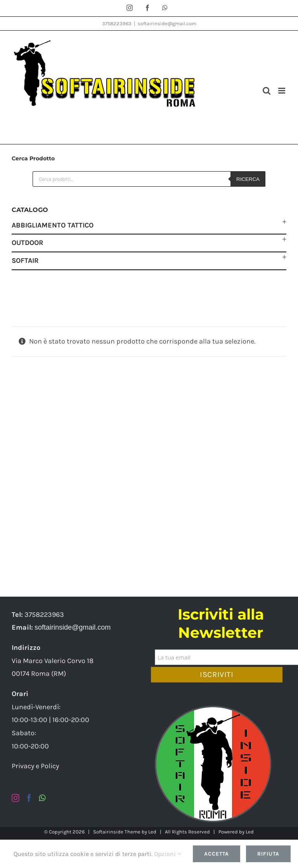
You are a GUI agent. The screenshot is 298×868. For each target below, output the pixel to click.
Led (152, 832)
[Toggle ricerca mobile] (267, 91)
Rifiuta (268, 854)
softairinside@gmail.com (167, 23)
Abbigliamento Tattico (53, 225)
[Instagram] (16, 798)
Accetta (217, 854)
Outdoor (28, 243)
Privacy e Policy (35, 766)
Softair (25, 260)
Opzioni (168, 854)
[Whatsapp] (42, 798)
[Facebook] (29, 798)
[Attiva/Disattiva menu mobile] (282, 91)
